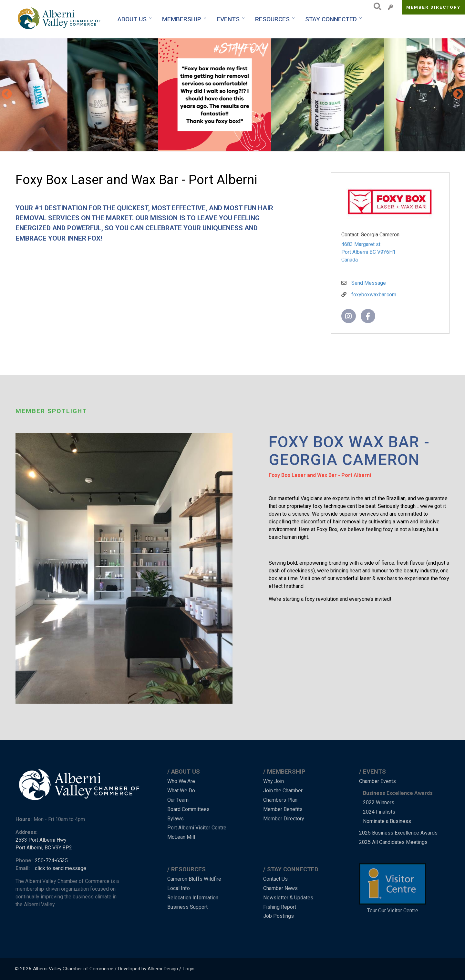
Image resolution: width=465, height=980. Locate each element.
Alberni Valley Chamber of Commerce (73, 969)
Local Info (179, 888)
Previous (7, 94)
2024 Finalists (379, 812)
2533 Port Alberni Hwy (41, 840)
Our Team (178, 800)
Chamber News (280, 888)
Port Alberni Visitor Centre (197, 828)
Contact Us (275, 879)
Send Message (369, 283)
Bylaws (176, 819)
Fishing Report (280, 907)
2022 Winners (379, 802)
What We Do (181, 791)
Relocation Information (193, 898)
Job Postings (279, 916)
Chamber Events (377, 781)
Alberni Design (163, 969)
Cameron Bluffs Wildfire (194, 879)
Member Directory (434, 7)
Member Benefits (283, 809)
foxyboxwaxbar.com (374, 295)
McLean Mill (181, 837)
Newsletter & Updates (288, 898)
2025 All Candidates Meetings (393, 842)
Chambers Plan (280, 800)
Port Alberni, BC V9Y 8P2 (44, 848)
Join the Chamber (283, 791)
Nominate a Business (387, 821)
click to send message (61, 868)
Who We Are (181, 781)
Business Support (187, 907)
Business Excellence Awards (398, 793)
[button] (45, 95)
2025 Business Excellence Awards (398, 833)
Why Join (274, 781)
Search (376, 6)
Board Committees (188, 809)
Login (188, 969)
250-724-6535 (51, 861)
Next (458, 94)
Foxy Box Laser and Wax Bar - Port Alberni (320, 475)
